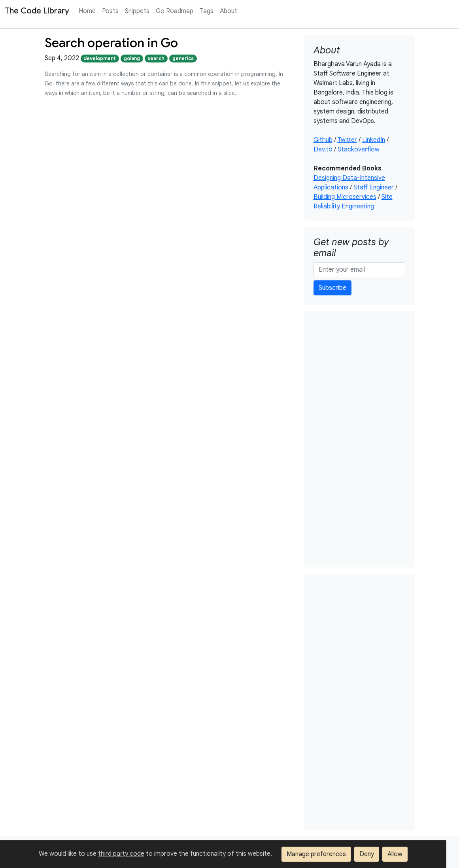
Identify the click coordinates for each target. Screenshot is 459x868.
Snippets (137, 11)
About (229, 11)
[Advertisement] (359, 439)
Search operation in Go (111, 43)
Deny (367, 854)
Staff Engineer (374, 187)
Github (323, 140)
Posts (110, 11)
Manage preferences (316, 854)
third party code (121, 854)
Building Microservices (345, 197)
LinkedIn (374, 140)
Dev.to (323, 149)
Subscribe (332, 288)
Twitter (347, 140)
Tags (207, 11)
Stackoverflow (359, 149)
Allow (395, 854)
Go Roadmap (175, 11)
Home (87, 11)
